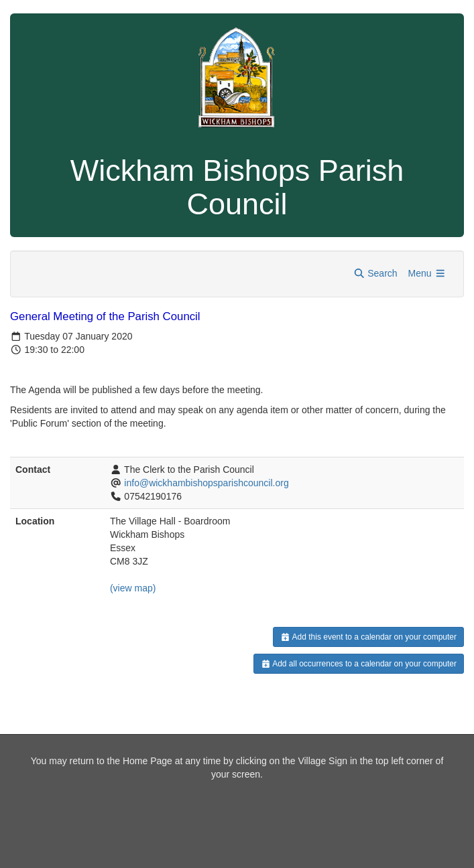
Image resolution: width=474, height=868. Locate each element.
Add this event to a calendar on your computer (368, 637)
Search (375, 273)
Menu (427, 273)
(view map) (133, 588)
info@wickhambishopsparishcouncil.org (206, 483)
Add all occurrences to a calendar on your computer (359, 664)
